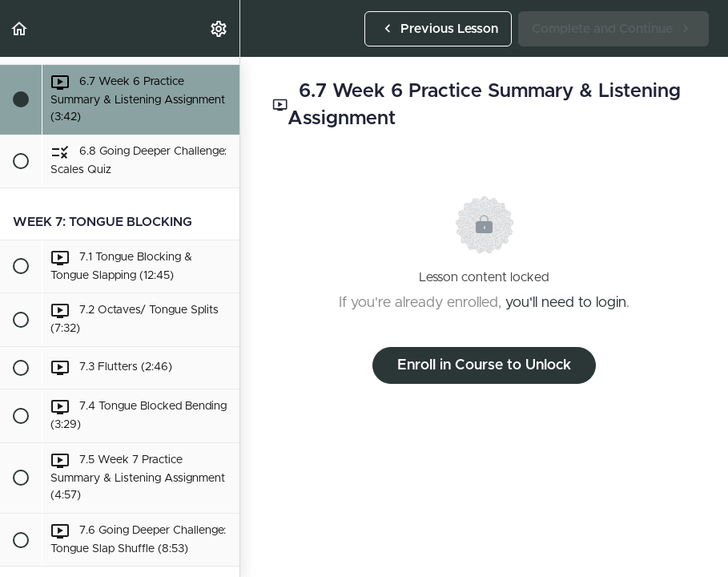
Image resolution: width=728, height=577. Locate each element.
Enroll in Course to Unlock (484, 365)
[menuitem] (219, 28)
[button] (20, 28)
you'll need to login (566, 303)
